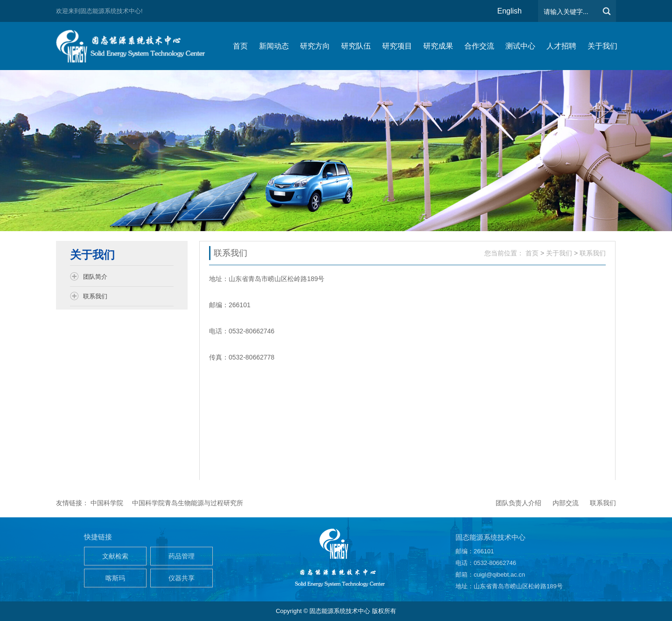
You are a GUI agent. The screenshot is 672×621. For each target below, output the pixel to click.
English (510, 11)
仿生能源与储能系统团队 (135, 46)
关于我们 (559, 253)
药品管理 (182, 556)
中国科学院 (107, 503)
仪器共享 (182, 578)
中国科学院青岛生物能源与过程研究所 (188, 503)
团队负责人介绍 (518, 503)
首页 (532, 253)
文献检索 (115, 556)
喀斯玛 (115, 578)
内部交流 (566, 503)
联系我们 (593, 253)
